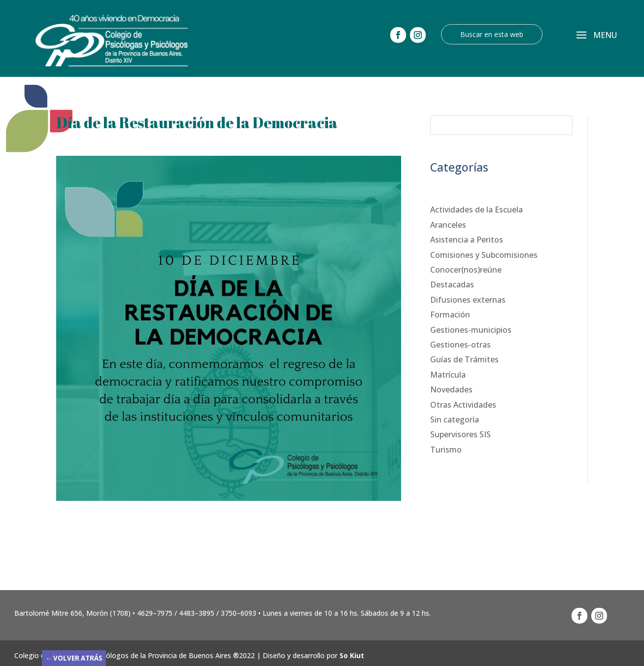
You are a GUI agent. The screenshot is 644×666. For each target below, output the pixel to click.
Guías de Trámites (464, 359)
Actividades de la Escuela (476, 210)
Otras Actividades (463, 405)
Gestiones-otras (460, 345)
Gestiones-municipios (471, 330)
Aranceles (448, 225)
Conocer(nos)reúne (466, 270)
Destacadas (452, 284)
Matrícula (448, 375)
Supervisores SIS (460, 434)
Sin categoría (455, 420)
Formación (450, 315)
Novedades (451, 389)
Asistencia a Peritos (467, 240)
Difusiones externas (468, 300)
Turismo (446, 450)
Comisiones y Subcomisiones (484, 255)
